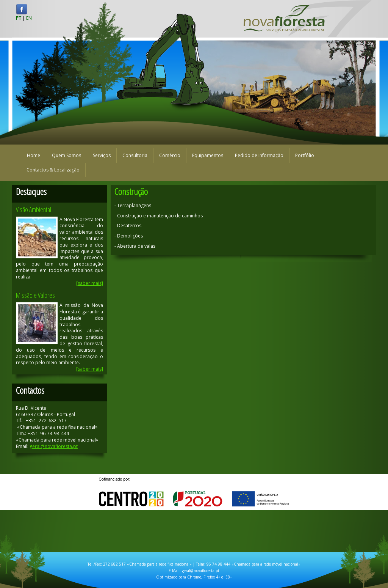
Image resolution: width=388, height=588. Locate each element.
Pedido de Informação (259, 155)
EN (29, 18)
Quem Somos (66, 155)
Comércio (170, 155)
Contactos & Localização (53, 170)
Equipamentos (208, 155)
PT (19, 18)
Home (34, 155)
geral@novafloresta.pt (54, 446)
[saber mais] (90, 283)
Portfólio (305, 155)
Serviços (102, 155)
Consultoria (135, 155)
